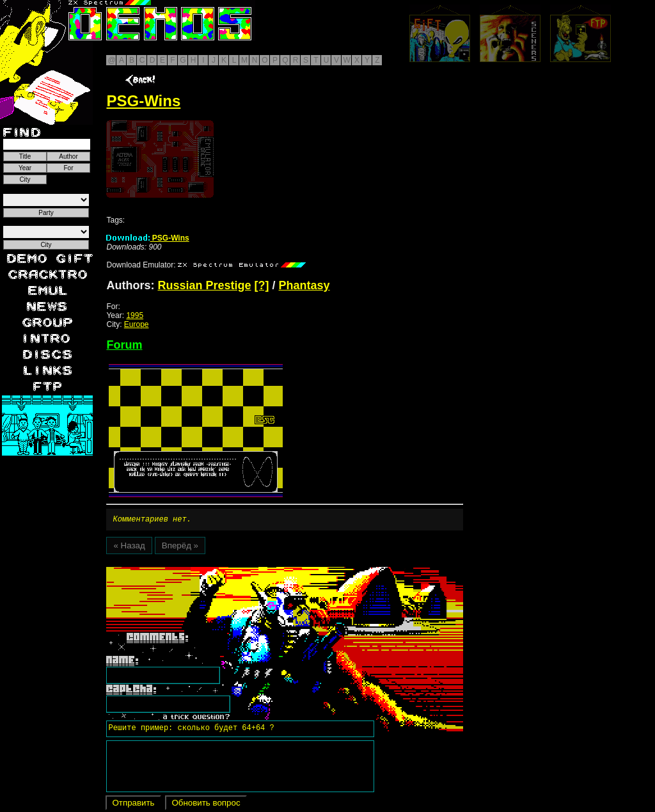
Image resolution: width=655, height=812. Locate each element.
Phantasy (304, 285)
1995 (135, 315)
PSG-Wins (147, 238)
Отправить (133, 805)
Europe (137, 324)
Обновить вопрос (206, 805)
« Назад (129, 547)
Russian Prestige (204, 285)
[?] (262, 285)
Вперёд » (180, 547)
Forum (124, 345)
